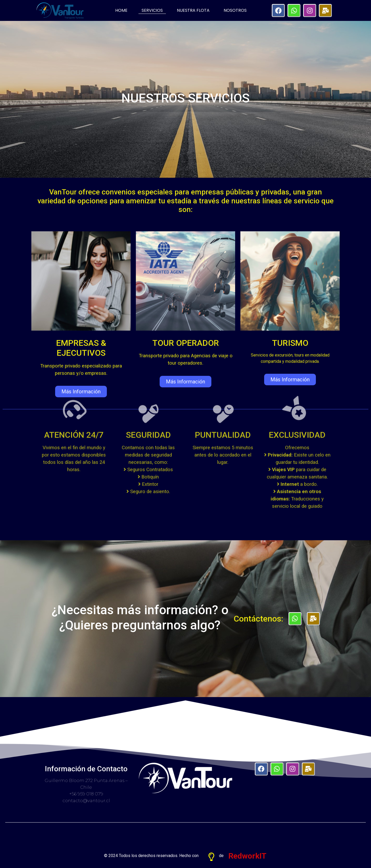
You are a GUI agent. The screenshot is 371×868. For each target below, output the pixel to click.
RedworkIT (247, 851)
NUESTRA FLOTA (193, 10)
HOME (121, 10)
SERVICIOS (152, 10)
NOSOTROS (235, 10)
